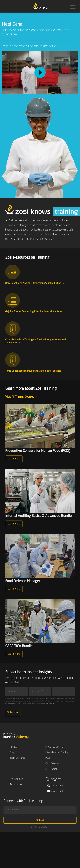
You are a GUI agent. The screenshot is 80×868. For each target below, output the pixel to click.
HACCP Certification (55, 747)
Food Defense (52, 764)
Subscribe (13, 713)
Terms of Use (16, 785)
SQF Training (51, 769)
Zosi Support (55, 786)
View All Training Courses (21, 397)
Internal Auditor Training (57, 753)
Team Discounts (17, 758)
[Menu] (73, 7)
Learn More (14, 459)
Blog (12, 753)
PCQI (48, 758)
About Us (14, 747)
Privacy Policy (51, 703)
